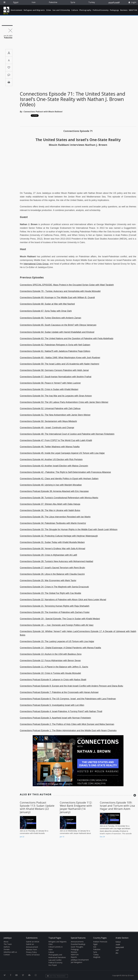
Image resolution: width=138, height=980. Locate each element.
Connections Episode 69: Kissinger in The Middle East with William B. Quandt (57, 297)
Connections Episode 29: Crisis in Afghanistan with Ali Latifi (48, 555)
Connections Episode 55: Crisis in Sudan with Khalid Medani (49, 389)
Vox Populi (53, 965)
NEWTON (133, 10)
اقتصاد (118, 945)
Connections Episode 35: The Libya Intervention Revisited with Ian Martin (55, 517)
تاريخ (117, 950)
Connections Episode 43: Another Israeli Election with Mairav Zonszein (54, 466)
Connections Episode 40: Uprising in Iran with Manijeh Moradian (51, 485)
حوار (117, 953)
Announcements (77, 942)
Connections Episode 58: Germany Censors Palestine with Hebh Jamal (54, 370)
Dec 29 (102, 837)
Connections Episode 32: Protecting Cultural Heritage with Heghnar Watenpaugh (59, 536)
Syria (73, 2)
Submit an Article (33, 942)
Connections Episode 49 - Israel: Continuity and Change (47, 428)
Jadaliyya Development (80, 960)
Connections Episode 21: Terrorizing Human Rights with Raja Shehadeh (55, 606)
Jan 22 (22, 837)
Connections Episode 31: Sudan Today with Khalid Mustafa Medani (52, 542)
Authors (7, 947)
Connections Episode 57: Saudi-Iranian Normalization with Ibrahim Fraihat (56, 377)
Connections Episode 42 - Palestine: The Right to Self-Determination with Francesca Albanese (65, 472)
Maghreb (97, 957)
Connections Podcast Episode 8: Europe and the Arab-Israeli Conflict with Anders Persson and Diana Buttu (71, 686)
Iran (34, 2)
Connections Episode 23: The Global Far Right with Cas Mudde (50, 593)
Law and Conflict (55, 960)
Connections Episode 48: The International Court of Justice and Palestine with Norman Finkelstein (67, 434)
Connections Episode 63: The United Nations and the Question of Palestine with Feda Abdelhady (67, 338)
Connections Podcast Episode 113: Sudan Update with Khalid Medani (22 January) (37, 807)
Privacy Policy (31, 952)
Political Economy (101, 10)
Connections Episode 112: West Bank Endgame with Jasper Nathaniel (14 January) (76, 807)
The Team (8, 944)
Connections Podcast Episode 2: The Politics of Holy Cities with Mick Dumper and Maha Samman (67, 724)
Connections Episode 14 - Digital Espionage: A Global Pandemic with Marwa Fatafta (60, 648)
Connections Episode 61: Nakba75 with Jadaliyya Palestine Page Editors (55, 351)
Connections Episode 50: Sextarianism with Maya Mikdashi (48, 421)
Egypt (16, 2)
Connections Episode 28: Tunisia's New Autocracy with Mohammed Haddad (56, 561)
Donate (7, 949)
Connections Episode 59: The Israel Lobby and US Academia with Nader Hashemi (59, 364)
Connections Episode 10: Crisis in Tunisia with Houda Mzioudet (50, 673)
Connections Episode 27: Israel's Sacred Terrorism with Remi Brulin (52, 568)
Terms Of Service (33, 955)
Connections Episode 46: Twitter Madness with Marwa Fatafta (50, 447)
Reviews (124, 10)
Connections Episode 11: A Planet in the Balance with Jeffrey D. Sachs (54, 667)
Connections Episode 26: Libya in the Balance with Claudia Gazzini (52, 574)
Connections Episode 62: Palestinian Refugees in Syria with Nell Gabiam (55, 345)
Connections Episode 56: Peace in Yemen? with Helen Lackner (50, 383)
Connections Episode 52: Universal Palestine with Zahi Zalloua (50, 408)
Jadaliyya (6, 10)
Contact (7, 955)
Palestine (53, 2)
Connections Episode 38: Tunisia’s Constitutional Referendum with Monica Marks (59, 498)
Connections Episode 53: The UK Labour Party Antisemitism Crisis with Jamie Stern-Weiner (64, 402)
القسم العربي (114, 2)
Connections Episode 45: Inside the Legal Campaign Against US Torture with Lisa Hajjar (62, 453)
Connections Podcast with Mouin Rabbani (43, 112)
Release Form (31, 949)
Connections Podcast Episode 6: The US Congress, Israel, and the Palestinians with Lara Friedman (68, 699)
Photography (85, 10)
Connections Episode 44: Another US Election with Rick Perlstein (51, 459)
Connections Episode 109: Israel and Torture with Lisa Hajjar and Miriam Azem (117, 806)
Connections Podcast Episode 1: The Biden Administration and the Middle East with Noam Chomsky (68, 730)
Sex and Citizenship (61, 10)
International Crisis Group (36, 264)
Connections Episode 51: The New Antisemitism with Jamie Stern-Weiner (55, 415)
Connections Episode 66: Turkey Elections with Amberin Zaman (50, 318)
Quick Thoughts (77, 947)
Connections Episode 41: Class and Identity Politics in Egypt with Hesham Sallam (59, 479)
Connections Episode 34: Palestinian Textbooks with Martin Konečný (53, 523)
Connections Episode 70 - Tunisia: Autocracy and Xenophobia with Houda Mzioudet (60, 291)
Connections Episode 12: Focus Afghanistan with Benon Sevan (50, 661)
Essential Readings (78, 944)
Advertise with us (10, 952)
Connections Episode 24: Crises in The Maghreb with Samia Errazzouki (54, 587)
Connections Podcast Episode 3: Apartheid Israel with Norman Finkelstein (55, 718)
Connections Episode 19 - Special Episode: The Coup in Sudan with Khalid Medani (60, 619)
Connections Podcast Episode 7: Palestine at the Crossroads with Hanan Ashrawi (59, 692)
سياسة (118, 942)
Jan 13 (62, 837)
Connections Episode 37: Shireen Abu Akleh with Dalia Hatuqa (50, 504)
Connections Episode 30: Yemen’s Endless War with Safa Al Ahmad (52, 549)
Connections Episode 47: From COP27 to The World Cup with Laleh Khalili (56, 440)
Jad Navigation (77, 962)
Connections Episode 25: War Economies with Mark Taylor (48, 580)
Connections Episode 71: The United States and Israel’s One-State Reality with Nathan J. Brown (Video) (73, 99)
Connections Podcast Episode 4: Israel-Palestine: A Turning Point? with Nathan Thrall (61, 711)
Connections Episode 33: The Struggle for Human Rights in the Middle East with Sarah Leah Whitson (69, 529)
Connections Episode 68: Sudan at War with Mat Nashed (47, 304)
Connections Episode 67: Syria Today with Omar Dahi (46, 311)
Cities (49, 10)
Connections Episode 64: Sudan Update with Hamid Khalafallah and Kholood (57, 332)
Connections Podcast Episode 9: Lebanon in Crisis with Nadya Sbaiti (53, 680)
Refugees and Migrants (34, 10)
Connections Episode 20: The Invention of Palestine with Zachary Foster (55, 612)
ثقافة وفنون (120, 947)
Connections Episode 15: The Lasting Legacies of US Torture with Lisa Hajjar (57, 641)
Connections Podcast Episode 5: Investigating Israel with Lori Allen (52, 705)
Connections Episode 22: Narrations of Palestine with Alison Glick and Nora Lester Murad (63, 600)
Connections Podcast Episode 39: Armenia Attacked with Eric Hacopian (54, 491)
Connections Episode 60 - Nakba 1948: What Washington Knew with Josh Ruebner (60, 358)
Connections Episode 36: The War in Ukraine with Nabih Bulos (50, 510)
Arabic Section (122, 938)
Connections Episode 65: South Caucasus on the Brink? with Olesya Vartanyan (58, 325)
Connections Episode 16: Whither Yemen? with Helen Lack (49, 631)
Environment (17, 10)
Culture (75, 10)
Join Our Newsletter (56, 976)
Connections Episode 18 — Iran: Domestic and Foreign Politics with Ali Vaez (57, 625)
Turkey (92, 2)
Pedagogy (114, 10)
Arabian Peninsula (100, 942)
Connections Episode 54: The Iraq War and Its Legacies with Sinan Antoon (56, 396)
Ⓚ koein (131, 975)
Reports (74, 957)
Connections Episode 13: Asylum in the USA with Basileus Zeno (51, 654)
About (6, 942)
